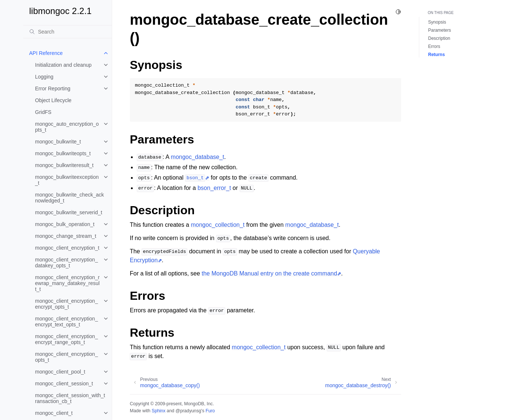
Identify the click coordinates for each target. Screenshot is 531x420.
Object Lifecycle (53, 100)
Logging (44, 77)
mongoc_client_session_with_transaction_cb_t (70, 398)
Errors (434, 46)
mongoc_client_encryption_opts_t (66, 357)
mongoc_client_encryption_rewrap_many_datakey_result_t (67, 283)
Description (439, 38)
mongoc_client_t (54, 413)
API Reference (46, 53)
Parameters (440, 30)
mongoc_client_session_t (64, 383)
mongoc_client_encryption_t (67, 248)
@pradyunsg (188, 411)
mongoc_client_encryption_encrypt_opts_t (66, 304)
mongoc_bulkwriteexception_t (67, 180)
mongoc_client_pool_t (60, 372)
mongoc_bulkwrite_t (58, 142)
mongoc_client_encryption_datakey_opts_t (66, 263)
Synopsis (437, 22)
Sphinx (158, 411)
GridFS (43, 112)
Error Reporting (53, 88)
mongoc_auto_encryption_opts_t (67, 127)
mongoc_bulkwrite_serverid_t (69, 212)
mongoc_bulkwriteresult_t (64, 165)
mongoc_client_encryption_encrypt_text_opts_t (66, 322)
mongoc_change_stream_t (66, 236)
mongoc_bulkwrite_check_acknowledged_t (70, 198)
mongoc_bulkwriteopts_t (63, 153)
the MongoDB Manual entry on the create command (269, 273)
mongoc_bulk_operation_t (65, 224)
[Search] (67, 32)
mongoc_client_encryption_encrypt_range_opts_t (66, 339)
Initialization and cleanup (63, 65)
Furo (210, 411)
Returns (436, 55)
